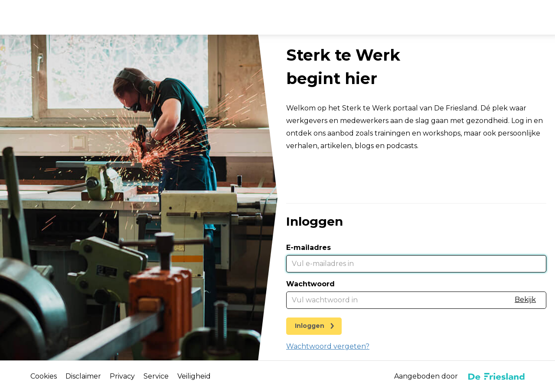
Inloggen (310, 326)
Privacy (122, 376)
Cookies (44, 376)
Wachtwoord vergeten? (328, 346)
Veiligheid (194, 376)
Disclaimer (83, 376)
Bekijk (525, 300)
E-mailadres (309, 248)
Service (156, 376)
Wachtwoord (310, 284)
